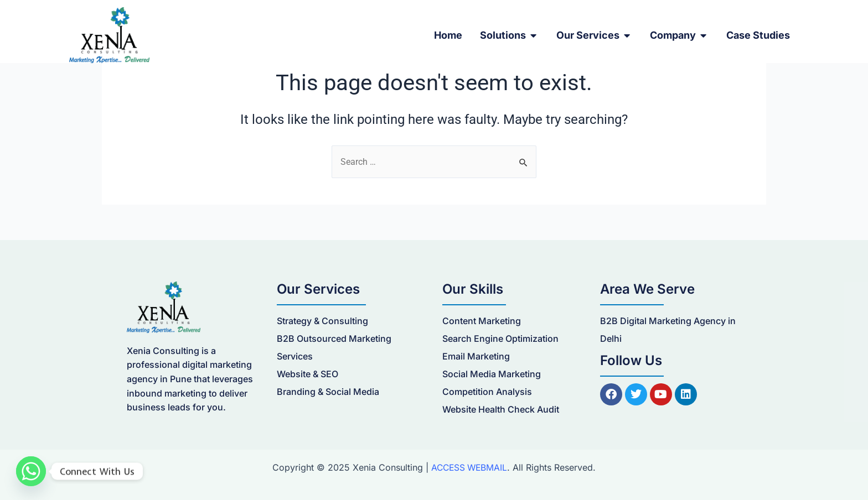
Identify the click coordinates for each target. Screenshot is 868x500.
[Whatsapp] (31, 471)
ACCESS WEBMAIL (469, 467)
